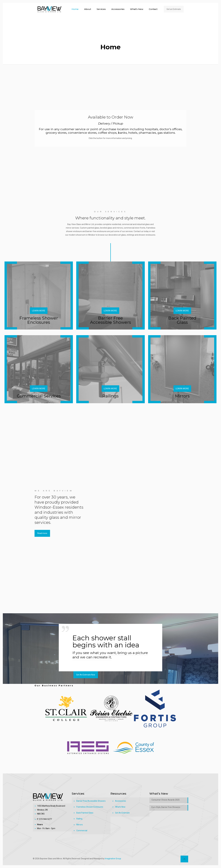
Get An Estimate (122, 813)
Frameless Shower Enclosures (90, 807)
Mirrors (80, 825)
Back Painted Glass (85, 813)
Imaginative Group (113, 859)
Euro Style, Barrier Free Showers (166, 807)
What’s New (120, 807)
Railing (79, 819)
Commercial (82, 831)
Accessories (121, 801)
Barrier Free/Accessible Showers (91, 801)
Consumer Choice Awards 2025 (166, 800)
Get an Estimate (174, 9)
